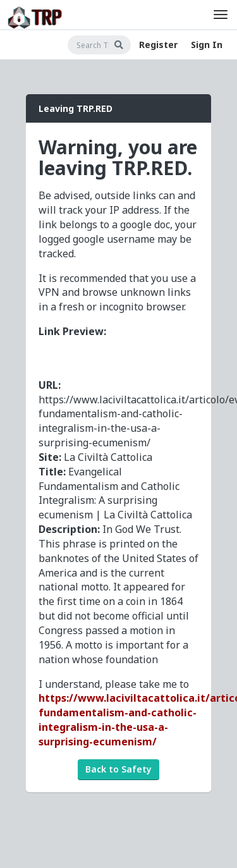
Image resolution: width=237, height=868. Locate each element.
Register (158, 45)
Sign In (207, 45)
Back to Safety (118, 769)
